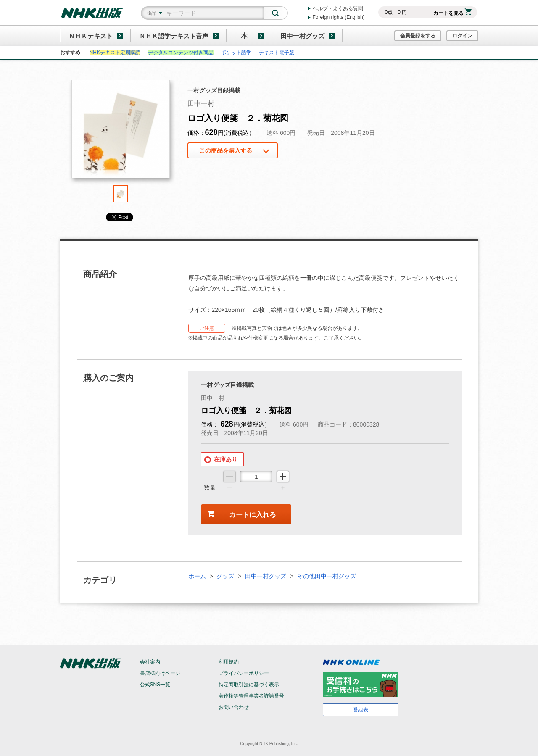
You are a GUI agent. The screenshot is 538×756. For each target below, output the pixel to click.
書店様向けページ (160, 673)
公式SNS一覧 (155, 685)
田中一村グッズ (302, 36)
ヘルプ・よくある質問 (338, 8)
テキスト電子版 (277, 53)
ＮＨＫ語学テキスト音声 (174, 36)
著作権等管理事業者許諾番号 (251, 696)
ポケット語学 (236, 53)
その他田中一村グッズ (327, 576)
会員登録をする (418, 36)
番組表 (361, 710)
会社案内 (150, 662)
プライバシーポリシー (244, 673)
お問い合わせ (234, 707)
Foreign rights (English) (339, 17)
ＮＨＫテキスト (91, 36)
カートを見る (452, 13)
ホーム (197, 576)
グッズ (225, 576)
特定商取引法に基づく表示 (249, 685)
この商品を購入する (226, 150)
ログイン (462, 36)
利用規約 (229, 662)
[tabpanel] (121, 133)
